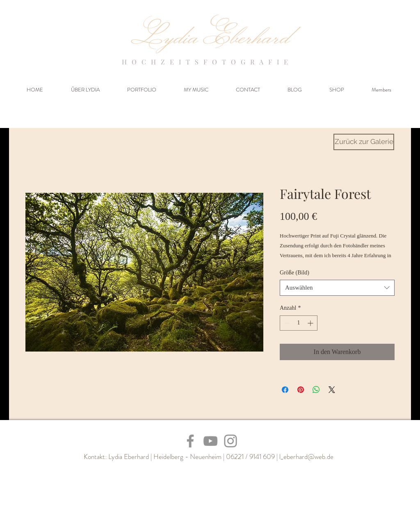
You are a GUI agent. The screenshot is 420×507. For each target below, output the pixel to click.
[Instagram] (231, 441)
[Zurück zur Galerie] (364, 142)
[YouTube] (210, 441)
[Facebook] (190, 441)
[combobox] (337, 288)
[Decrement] (286, 323)
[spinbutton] (299, 323)
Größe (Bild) (294, 273)
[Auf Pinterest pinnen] (301, 390)
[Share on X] (332, 390)
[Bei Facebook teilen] (285, 390)
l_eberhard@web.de (306, 457)
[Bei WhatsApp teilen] (316, 390)
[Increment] (311, 323)
